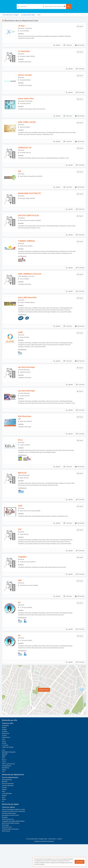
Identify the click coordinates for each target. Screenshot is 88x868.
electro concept (28, 76)
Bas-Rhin (5, 805)
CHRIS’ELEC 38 (27, 151)
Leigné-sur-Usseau (8, 771)
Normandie (5, 849)
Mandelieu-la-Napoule (9, 776)
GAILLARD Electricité (30, 311)
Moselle (4, 819)
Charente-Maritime (8, 809)
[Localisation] (54, 6)
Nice (3, 782)
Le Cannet (5, 769)
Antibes (4, 753)
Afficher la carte (44, 714)
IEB (22, 176)
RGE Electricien (27, 433)
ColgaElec (25, 577)
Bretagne (5, 841)
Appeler (57, 45)
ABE (23, 601)
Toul (3, 795)
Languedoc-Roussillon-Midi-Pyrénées (13, 845)
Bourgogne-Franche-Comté (10, 839)
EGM (23, 524)
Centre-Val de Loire (8, 843)
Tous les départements (10, 801)
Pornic (4, 786)
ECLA (23, 458)
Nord (3, 821)
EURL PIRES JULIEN (30, 126)
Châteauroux (6, 761)
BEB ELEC (25, 491)
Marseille (5, 778)
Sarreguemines (7, 789)
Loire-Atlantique (7, 817)
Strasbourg (5, 791)
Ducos (4, 765)
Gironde (4, 811)
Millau (4, 780)
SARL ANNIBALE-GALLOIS (32, 286)
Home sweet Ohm (29, 101)
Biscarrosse (6, 757)
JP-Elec (24, 26)
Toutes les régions (8, 831)
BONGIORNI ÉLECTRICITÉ (32, 201)
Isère (3, 815)
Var (3, 825)
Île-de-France (6, 855)
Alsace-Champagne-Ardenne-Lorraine (13, 833)
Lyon (3, 774)
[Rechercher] (69, 6)
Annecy (4, 751)
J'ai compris (80, 862)
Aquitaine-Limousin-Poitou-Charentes (13, 835)
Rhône (4, 823)
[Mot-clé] (29, 6)
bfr (22, 626)
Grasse (4, 767)
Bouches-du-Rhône (8, 807)
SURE (23, 346)
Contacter (68, 45)
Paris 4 (4, 784)
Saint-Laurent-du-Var (8, 788)
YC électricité (27, 51)
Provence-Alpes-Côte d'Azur (10, 853)
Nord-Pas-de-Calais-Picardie (11, 847)
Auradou (5, 755)
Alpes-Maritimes (7, 803)
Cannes (4, 759)
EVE (23, 549)
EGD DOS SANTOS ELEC (31, 226)
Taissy (4, 793)
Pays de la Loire (7, 851)
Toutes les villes (8, 747)
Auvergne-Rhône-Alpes (9, 837)
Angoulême (5, 749)
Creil (3, 763)
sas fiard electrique (29, 381)
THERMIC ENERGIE (29, 252)
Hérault (4, 813)
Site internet (80, 45)
